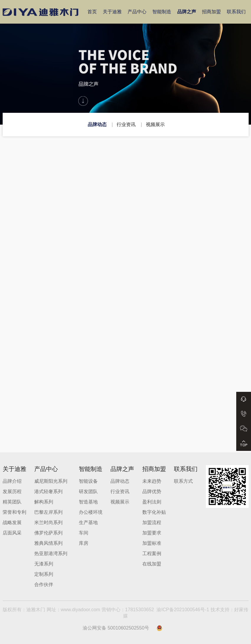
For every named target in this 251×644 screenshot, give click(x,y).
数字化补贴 (154, 512)
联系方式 (183, 481)
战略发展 (12, 522)
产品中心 (137, 12)
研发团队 (88, 491)
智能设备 (88, 481)
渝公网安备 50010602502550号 (116, 628)
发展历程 (12, 491)
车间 (84, 533)
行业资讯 (126, 124)
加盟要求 (152, 533)
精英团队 (12, 502)
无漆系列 (44, 564)
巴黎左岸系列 (48, 512)
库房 (84, 543)
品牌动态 (97, 124)
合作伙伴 (44, 585)
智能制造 (162, 12)
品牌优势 (152, 491)
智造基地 (88, 502)
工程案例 (152, 553)
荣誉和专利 (14, 512)
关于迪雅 (112, 12)
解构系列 (44, 502)
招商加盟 (211, 12)
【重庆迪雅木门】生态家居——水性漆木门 (102, 233)
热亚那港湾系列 (51, 553)
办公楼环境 (91, 512)
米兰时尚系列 (48, 522)
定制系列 (44, 574)
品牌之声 (187, 12)
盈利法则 (152, 502)
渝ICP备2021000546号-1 (183, 610)
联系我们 (236, 12)
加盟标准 (152, 543)
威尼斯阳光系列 (51, 481)
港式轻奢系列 (48, 491)
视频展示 (155, 124)
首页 (92, 12)
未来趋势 (152, 481)
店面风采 (12, 533)
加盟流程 (152, 522)
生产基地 (88, 522)
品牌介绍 (12, 481)
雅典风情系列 (48, 543)
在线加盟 (152, 564)
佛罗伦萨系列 (48, 533)
